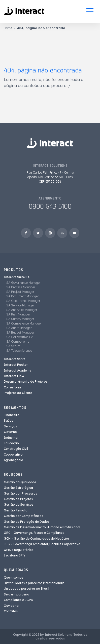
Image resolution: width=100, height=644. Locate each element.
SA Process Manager (21, 287)
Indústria (11, 438)
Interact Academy (18, 370)
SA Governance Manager (24, 283)
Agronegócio (13, 460)
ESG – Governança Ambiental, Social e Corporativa (42, 544)
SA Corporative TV (20, 337)
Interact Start (14, 359)
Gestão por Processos (20, 493)
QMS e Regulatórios (19, 550)
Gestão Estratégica (18, 488)
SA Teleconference (19, 351)
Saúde (9, 420)
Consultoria (12, 387)
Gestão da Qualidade (20, 482)
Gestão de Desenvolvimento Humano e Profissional (42, 527)
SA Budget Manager (20, 332)
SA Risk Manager (18, 314)
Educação (11, 443)
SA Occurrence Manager (23, 301)
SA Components (18, 341)
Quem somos (13, 577)
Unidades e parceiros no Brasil (26, 589)
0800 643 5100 (50, 207)
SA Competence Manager (24, 323)
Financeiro (12, 415)
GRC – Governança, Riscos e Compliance (34, 533)
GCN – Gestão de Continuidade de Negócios (37, 538)
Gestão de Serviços (19, 505)
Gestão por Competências (23, 516)
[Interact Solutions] (25, 11)
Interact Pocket (16, 365)
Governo (10, 432)
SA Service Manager (20, 305)
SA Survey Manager (20, 319)
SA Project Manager (20, 292)
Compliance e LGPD (19, 600)
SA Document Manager (23, 296)
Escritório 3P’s (14, 555)
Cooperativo (13, 454)
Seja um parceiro (16, 594)
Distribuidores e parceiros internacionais (34, 583)
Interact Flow (14, 376)
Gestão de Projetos (18, 499)
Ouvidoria (11, 606)
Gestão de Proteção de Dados (27, 522)
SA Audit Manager (19, 328)
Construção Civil (16, 449)
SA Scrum (13, 346)
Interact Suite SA (17, 277)
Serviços (10, 426)
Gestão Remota (16, 510)
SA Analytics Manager (22, 310)
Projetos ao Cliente (18, 393)
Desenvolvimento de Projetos (26, 381)
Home (8, 28)
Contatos (11, 611)
